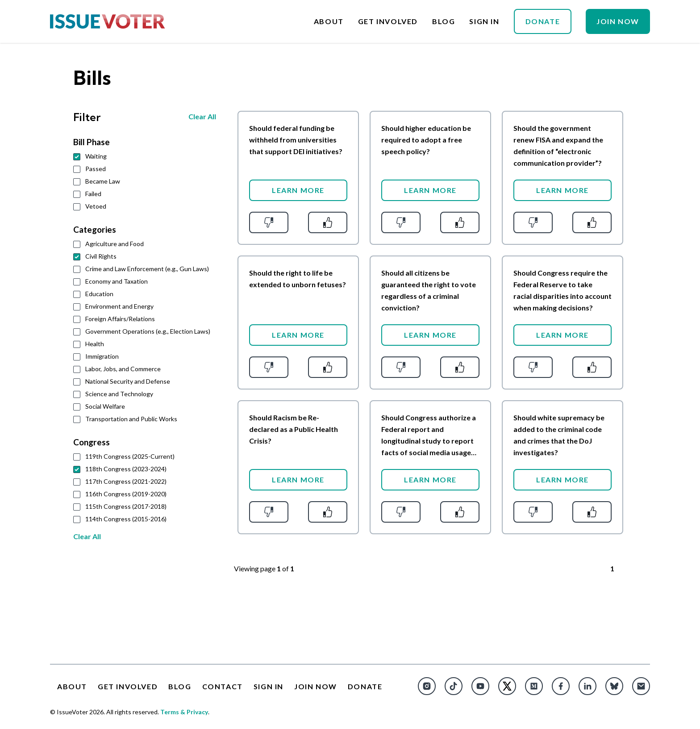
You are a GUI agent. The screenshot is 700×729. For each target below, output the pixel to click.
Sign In (484, 21)
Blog (444, 21)
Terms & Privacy (184, 712)
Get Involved (388, 21)
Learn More (298, 190)
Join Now (618, 21)
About (329, 21)
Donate (543, 21)
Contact (223, 686)
